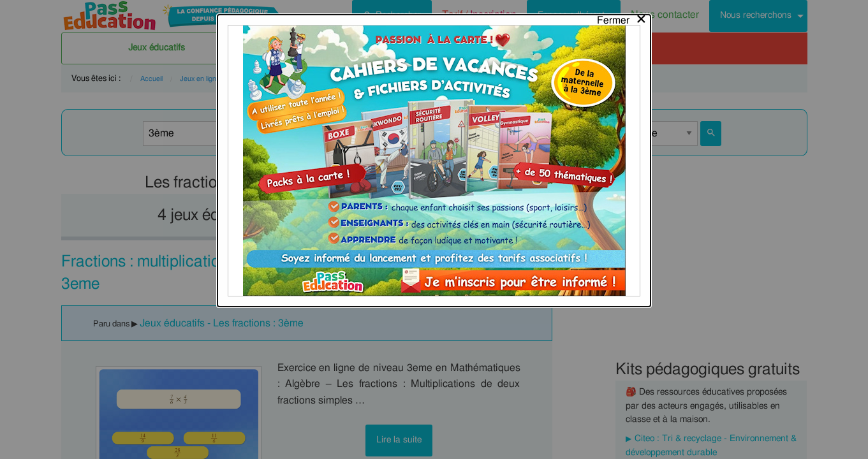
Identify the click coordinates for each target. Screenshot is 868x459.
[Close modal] (622, 17)
